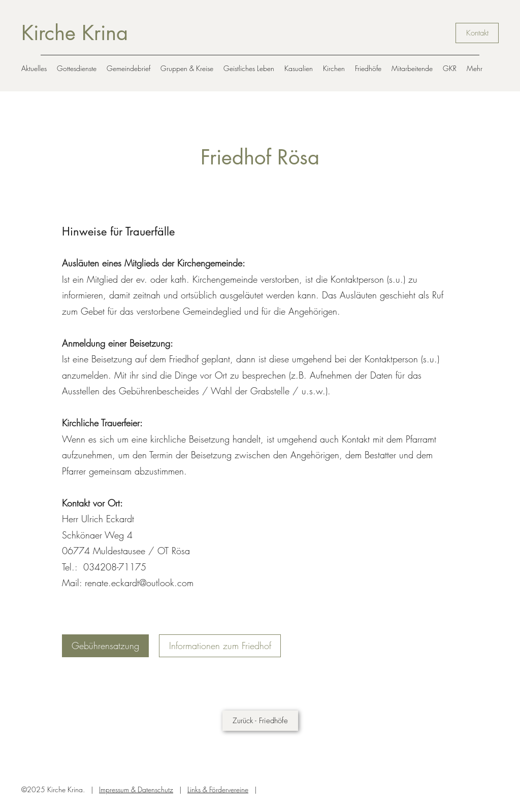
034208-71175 (115, 567)
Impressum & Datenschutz (136, 789)
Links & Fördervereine (218, 789)
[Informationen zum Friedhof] (220, 646)
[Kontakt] (477, 33)
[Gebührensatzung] (105, 646)
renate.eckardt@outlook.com (139, 583)
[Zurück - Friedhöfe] (260, 721)
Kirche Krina (75, 33)
